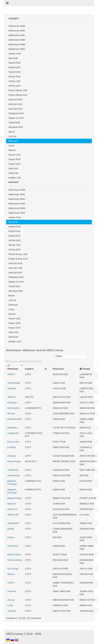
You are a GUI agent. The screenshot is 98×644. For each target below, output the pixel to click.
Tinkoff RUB (14, 123)
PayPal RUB (14, 63)
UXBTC (11, 583)
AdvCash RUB (15, 100)
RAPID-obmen (14, 555)
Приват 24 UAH (16, 118)
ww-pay (11, 600)
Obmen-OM (13, 515)
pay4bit (11, 529)
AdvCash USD (15, 104)
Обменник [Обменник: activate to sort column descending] (13, 367)
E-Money (12, 447)
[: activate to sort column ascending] (47, 367)
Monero (12, 150)
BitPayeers (13, 428)
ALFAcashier (13, 408)
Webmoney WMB (17, 44)
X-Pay (10, 605)
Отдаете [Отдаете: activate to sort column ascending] (29, 369)
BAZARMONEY (15, 419)
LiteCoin (12, 136)
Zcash (11, 146)
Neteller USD (15, 178)
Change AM (13, 433)
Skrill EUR (13, 173)
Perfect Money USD (18, 90)
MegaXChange (14, 498)
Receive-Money (15, 560)
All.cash (11, 414)
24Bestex (12, 388)
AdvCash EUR (15, 109)
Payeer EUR (14, 164)
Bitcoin (12, 132)
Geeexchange (14, 461)
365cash (11, 397)
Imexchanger (14, 475)
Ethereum (13, 141)
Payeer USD (14, 155)
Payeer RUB (14, 159)
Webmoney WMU (17, 35)
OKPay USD (14, 81)
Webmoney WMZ (17, 31)
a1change (12, 403)
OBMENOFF (13, 523)
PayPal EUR (14, 72)
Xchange (12, 611)
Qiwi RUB (13, 58)
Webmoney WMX (17, 49)
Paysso (11, 537)
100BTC (11, 374)
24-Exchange (14, 383)
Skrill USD (13, 169)
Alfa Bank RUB (16, 127)
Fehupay (12, 456)
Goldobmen (13, 470)
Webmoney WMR (17, 26)
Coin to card (13, 442)
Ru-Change (13, 569)
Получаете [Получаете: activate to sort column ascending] (58, 369)
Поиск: (71, 356)
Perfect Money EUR (18, 95)
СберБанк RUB (16, 113)
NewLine (12, 504)
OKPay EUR (14, 86)
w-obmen (12, 591)
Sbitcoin (11, 574)
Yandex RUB (15, 54)
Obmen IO (12, 509)
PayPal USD (14, 67)
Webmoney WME (17, 40)
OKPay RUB (14, 77)
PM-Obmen (13, 546)
